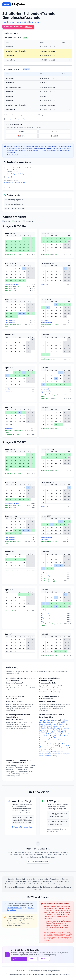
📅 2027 (54, 131)
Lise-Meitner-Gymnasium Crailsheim (54, 745)
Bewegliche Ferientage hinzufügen (17, 119)
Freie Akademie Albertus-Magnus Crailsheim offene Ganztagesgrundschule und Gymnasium (54, 728)
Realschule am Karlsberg (59, 748)
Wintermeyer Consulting (39, 971)
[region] (38, 76)
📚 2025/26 (22, 136)
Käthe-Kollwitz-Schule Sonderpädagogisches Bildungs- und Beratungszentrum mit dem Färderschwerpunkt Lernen (55, 739)
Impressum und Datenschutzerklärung (20, 974)
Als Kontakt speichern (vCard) (15, 183)
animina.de (28, 27)
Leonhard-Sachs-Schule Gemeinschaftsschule (52, 743)
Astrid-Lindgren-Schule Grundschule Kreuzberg (53, 723)
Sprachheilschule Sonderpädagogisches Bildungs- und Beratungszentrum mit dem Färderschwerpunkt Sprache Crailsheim (55, 753)
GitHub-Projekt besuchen (38, 862)
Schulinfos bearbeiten (21, 188)
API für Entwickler (63, 974)
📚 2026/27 (54, 136)
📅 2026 (22, 131)
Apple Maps (20, 174)
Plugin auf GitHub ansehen (22, 827)
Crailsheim (9, 22)
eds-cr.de (10, 177)
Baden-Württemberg (27, 22)
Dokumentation (19, 959)
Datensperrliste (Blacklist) (45, 974)
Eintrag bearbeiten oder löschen (18, 155)
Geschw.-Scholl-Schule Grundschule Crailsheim (53, 733)
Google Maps (11, 174)
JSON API (33, 959)
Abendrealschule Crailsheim (48, 720)
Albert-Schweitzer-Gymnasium (54, 721)
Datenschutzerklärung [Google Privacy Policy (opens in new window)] (15, 908)
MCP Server (44, 959)
